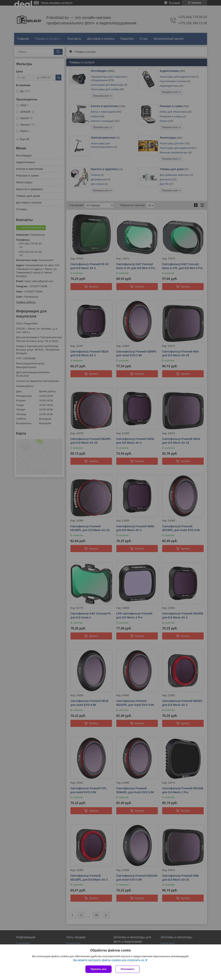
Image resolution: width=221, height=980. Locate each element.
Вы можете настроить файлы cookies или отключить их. (109, 960)
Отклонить (127, 969)
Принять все (98, 969)
